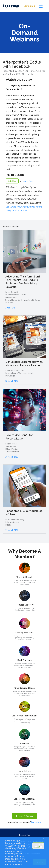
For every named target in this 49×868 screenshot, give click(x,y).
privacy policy (15, 864)
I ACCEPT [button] (38, 846)
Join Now (12, 181)
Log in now (36, 822)
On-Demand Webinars (24, 33)
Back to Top (25, 835)
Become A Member (25, 816)
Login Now (28, 181)
